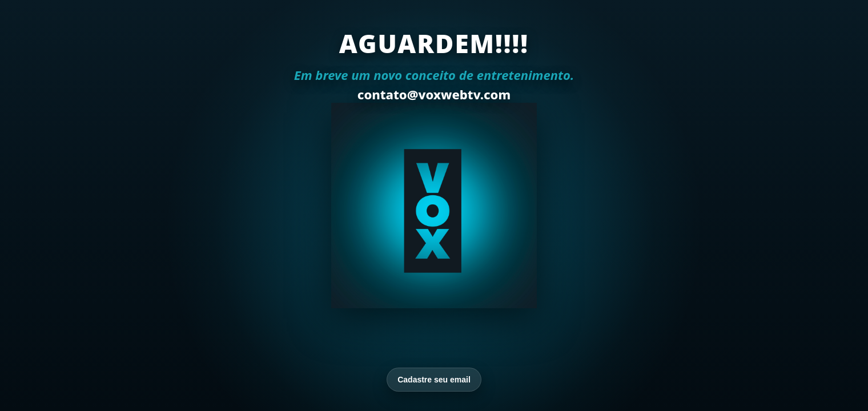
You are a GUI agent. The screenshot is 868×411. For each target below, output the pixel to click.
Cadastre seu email (434, 380)
